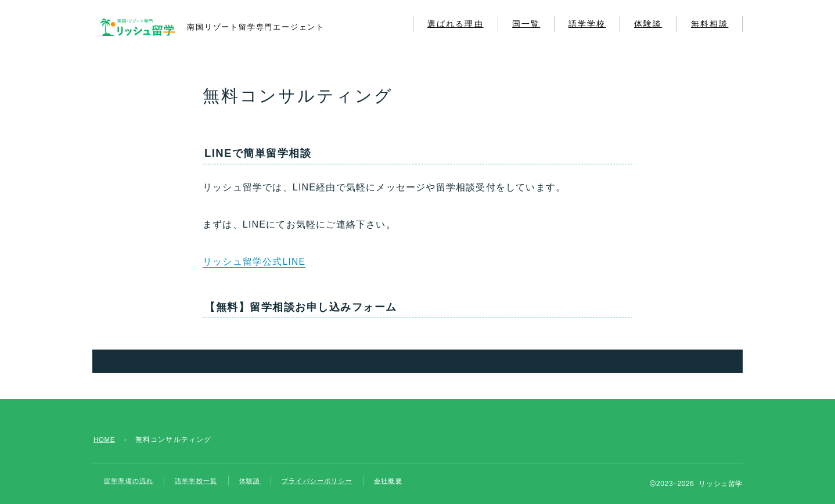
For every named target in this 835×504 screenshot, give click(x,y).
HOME (105, 440)
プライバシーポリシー (329, 481)
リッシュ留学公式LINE (254, 262)
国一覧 (526, 24)
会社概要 (404, 481)
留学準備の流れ (131, 481)
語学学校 (587, 24)
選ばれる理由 (456, 24)
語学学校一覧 (202, 481)
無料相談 (710, 24)
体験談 (648, 24)
